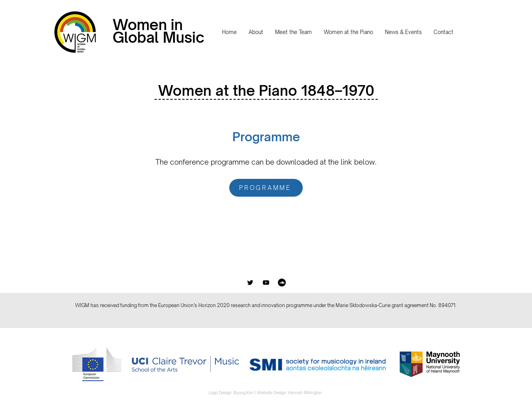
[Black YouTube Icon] (266, 283)
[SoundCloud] (282, 283)
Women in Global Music (158, 31)
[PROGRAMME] (266, 188)
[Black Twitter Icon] (250, 283)
